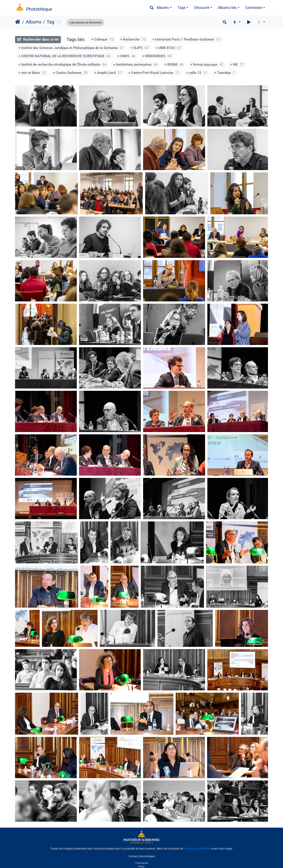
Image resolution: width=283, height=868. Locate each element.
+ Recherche (133, 39)
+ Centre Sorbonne (70, 73)
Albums (163, 8)
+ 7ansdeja (225, 73)
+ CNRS (126, 56)
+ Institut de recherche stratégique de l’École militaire (62, 65)
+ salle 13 (197, 73)
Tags (181, 8)
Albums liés (227, 8)
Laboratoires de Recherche (85, 23)
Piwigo (141, 866)
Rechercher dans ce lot (38, 39)
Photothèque (39, 9)
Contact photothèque (142, 856)
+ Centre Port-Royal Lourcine (154, 73)
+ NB (237, 65)
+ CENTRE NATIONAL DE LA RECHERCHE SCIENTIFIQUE (64, 56)
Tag (50, 22)
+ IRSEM (174, 65)
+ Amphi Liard (108, 73)
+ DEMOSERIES (157, 56)
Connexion (254, 8)
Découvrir (202, 8)
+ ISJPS (140, 48)
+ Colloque (102, 39)
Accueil (18, 22)
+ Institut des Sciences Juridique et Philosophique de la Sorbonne (71, 48)
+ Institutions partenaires (135, 65)
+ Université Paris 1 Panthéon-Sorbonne (186, 39)
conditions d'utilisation (197, 849)
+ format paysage (207, 65)
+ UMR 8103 (168, 48)
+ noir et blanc (32, 73)
